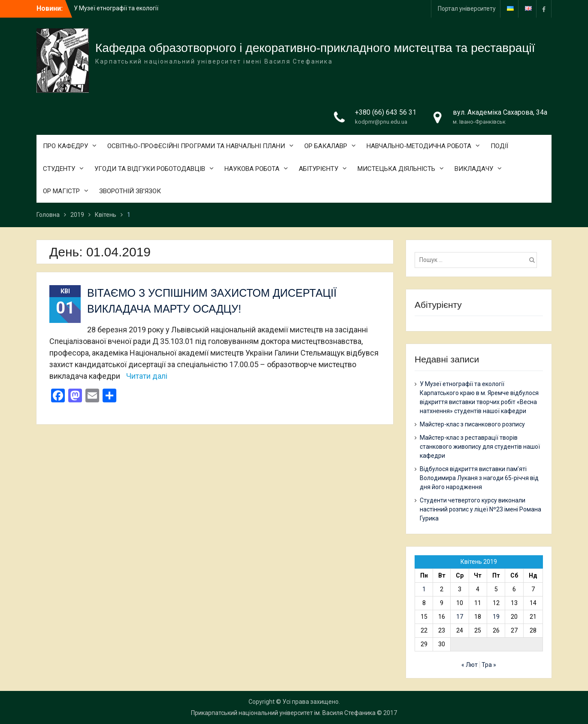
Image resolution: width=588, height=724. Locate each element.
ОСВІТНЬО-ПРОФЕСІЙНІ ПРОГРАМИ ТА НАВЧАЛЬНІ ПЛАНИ (196, 146)
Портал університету (467, 9)
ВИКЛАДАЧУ (474, 169)
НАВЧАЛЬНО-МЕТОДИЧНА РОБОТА (419, 146)
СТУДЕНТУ (59, 169)
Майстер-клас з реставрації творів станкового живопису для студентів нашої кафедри (480, 447)
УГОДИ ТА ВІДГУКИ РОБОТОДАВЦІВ (150, 169)
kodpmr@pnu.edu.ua (381, 122)
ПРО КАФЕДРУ (65, 146)
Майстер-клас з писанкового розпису (472, 424)
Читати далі (147, 376)
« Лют (470, 665)
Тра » (489, 665)
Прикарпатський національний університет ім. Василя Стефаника (283, 713)
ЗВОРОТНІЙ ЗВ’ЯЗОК (130, 191)
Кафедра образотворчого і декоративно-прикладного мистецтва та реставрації (315, 48)
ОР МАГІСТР (61, 191)
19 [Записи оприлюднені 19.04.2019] (496, 617)
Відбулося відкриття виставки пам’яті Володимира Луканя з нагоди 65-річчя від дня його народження (479, 478)
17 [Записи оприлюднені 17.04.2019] (460, 617)
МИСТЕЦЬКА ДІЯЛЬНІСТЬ (396, 169)
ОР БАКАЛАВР (326, 146)
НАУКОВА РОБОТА (252, 169)
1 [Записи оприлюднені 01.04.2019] (424, 589)
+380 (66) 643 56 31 (386, 112)
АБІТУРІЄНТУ (318, 169)
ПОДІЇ (499, 146)
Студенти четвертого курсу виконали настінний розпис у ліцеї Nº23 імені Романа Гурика (480, 509)
